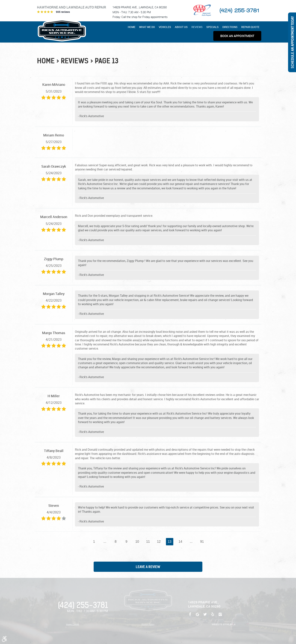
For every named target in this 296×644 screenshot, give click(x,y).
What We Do (147, 27)
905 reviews (63, 12)
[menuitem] (133, 27)
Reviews (197, 27)
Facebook (190, 616)
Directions (230, 27)
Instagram (220, 616)
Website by (224, 624)
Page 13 (107, 61)
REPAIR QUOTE (250, 27)
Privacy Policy (148, 624)
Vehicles (165, 27)
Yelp (213, 616)
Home (132, 27)
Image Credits (72, 624)
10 (137, 542)
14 (180, 542)
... (105, 542)
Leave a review (148, 567)
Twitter (205, 616)
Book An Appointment (237, 36)
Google (197, 616)
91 (202, 542)
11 (148, 542)
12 (159, 542)
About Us (181, 27)
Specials (212, 27)
